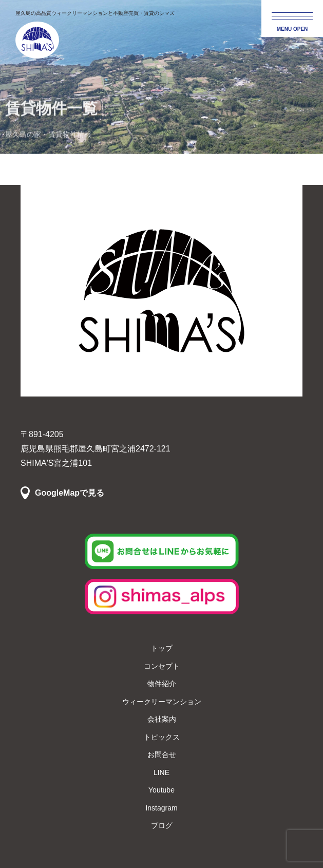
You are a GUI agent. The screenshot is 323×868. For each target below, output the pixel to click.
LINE (161, 772)
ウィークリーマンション (162, 702)
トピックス (162, 737)
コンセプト (162, 666)
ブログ (162, 825)
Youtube (161, 790)
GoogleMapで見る (70, 493)
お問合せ (162, 754)
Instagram (161, 808)
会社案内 (162, 719)
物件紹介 (162, 684)
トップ (162, 648)
